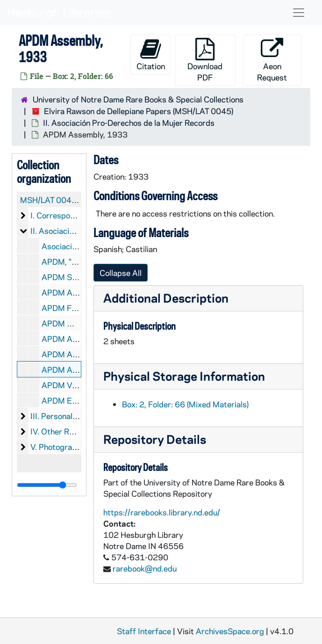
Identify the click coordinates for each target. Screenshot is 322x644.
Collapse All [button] (121, 273)
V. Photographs (58, 447)
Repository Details (155, 439)
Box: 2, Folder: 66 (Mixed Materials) (185, 404)
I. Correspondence (63, 215)
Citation (151, 54)
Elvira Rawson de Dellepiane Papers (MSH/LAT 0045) (139, 111)
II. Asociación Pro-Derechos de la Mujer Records (129, 123)
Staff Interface (144, 631)
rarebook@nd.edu (145, 568)
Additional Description (166, 298)
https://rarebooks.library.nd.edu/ (162, 512)
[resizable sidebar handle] (47, 485)
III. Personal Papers (65, 416)
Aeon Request (272, 60)
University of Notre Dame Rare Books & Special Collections (138, 99)
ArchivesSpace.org (230, 631)
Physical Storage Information (184, 376)
